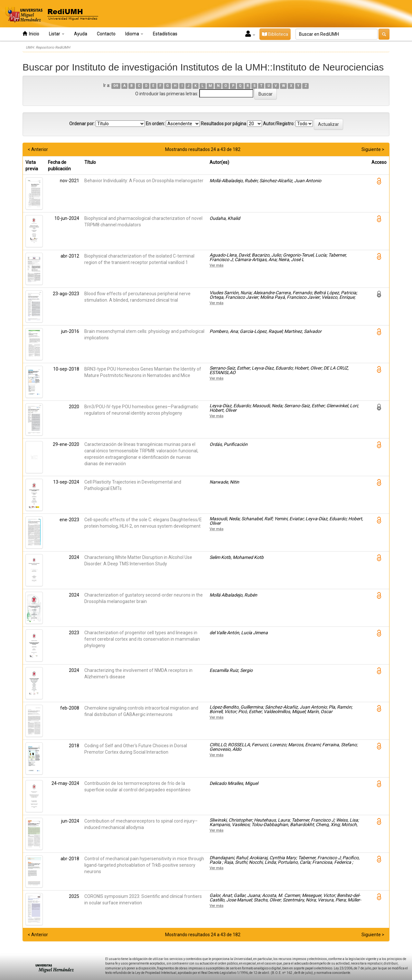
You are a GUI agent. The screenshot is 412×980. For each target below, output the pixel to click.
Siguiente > (373, 149)
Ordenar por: (82, 124)
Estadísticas (165, 34)
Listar (57, 34)
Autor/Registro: (279, 124)
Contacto (106, 34)
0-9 (116, 86)
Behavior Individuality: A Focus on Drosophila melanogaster (144, 181)
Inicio (31, 34)
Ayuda (81, 34)
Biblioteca (275, 34)
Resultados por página (224, 124)
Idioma (134, 34)
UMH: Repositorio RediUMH (48, 47)
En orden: (155, 124)
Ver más (216, 265)
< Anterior (38, 149)
